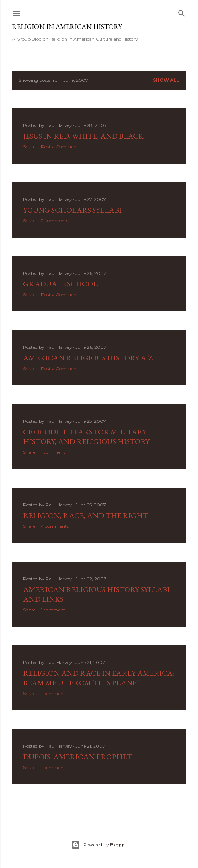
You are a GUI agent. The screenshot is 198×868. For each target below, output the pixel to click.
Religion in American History (67, 27)
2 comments (55, 221)
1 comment (53, 452)
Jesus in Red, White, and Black (83, 136)
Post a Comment (60, 147)
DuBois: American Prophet (78, 757)
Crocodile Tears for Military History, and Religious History (86, 437)
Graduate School (60, 284)
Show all (166, 80)
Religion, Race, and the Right (86, 515)
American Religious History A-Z (88, 358)
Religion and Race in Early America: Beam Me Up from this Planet (99, 678)
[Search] (182, 12)
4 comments (55, 526)
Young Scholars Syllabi (72, 210)
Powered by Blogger (99, 845)
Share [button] (29, 147)
